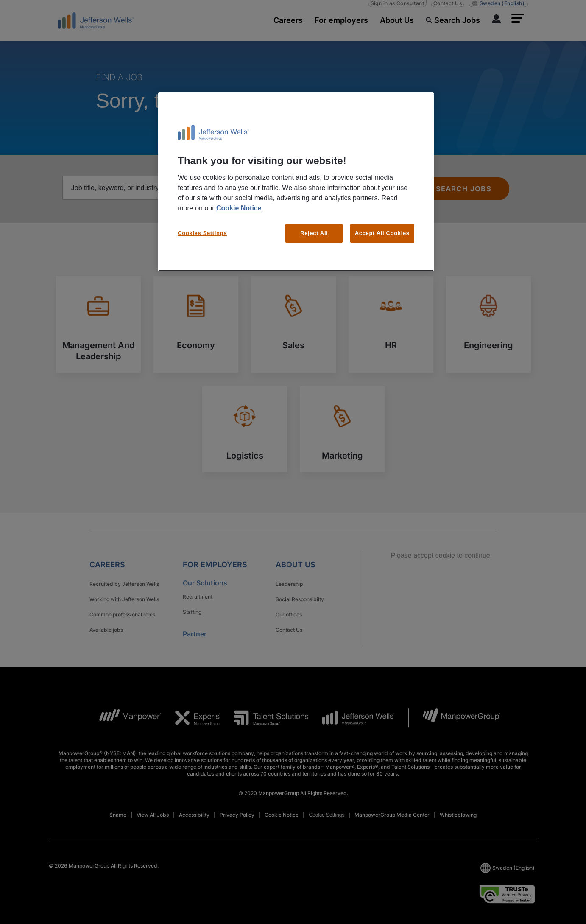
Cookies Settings (202, 233)
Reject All (314, 233)
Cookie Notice (239, 208)
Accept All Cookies (382, 233)
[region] (296, 182)
